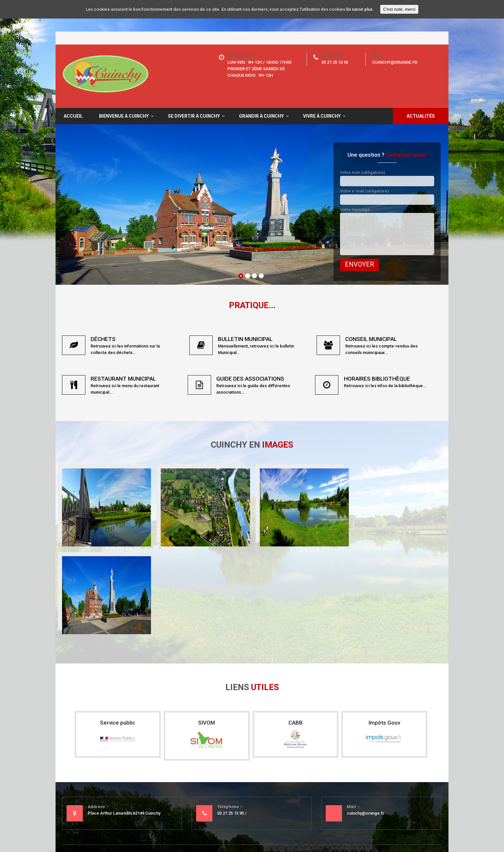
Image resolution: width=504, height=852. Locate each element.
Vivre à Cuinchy (322, 116)
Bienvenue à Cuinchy (124, 116)
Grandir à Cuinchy (261, 116)
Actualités (421, 116)
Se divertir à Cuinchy (194, 116)
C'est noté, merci (399, 9)
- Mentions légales (209, 781)
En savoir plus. (360, 9)
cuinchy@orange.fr (395, 62)
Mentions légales (93, 829)
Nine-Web (432, 829)
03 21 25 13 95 (335, 62)
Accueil (73, 116)
